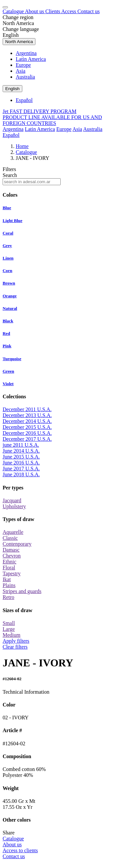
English (11, 35)
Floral (9, 568)
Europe (23, 65)
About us (35, 11)
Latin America (31, 59)
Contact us (89, 11)
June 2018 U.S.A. (21, 474)
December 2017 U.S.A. (27, 439)
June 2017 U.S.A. (21, 469)
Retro (9, 597)
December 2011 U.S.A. (27, 409)
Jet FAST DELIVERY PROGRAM (40, 111)
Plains (9, 585)
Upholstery (14, 506)
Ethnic (10, 562)
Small (9, 623)
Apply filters (16, 641)
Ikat (7, 579)
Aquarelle (13, 532)
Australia (25, 77)
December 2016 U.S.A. (27, 433)
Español (24, 100)
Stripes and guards (22, 591)
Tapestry (12, 573)
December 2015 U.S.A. (27, 427)
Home (22, 146)
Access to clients (20, 850)
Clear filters (15, 647)
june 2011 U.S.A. (21, 445)
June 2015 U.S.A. (21, 457)
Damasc (11, 550)
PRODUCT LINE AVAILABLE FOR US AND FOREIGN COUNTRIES (52, 120)
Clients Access (61, 11)
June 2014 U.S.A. (21, 451)
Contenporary (17, 544)
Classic (10, 538)
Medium (11, 635)
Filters (9, 169)
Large (9, 629)
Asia (20, 71)
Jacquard (12, 500)
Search (10, 175)
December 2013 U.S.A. (27, 415)
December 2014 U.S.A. (27, 421)
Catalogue (14, 11)
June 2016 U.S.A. (21, 463)
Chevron (12, 556)
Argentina (26, 53)
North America (18, 23)
